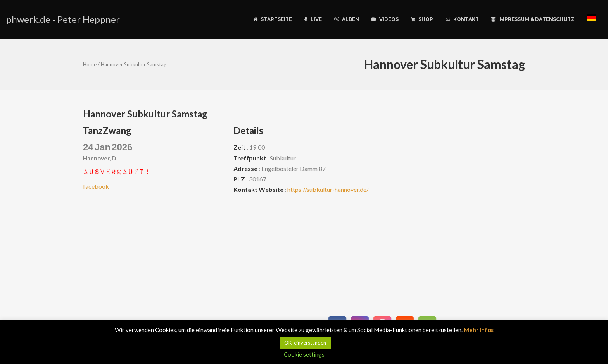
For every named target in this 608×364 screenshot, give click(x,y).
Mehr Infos (479, 330)
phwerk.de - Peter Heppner (63, 19)
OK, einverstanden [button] (305, 343)
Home (90, 64)
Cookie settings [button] (304, 354)
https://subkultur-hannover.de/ (328, 189)
